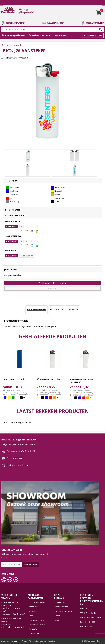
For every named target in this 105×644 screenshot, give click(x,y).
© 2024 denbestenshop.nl (92, 641)
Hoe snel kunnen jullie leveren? (11, 620)
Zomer (58, 620)
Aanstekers (34, 607)
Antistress (33, 611)
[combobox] (50, 29)
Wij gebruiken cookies (37, 641)
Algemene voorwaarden (11, 641)
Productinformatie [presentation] (37, 310)
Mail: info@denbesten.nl (90, 617)
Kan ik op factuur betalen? (14, 614)
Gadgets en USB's (36, 620)
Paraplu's (33, 629)
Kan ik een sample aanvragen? (10, 604)
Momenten (61, 35)
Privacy (25, 641)
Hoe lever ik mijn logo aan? (11, 610)
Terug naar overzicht (13, 45)
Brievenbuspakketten (13, 35)
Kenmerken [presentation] (73, 310)
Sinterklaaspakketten (40, 35)
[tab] (37, 310)
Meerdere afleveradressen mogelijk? (13, 626)
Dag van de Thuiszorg (64, 611)
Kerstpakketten (62, 607)
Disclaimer (52, 641)
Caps (31, 616)
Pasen (58, 616)
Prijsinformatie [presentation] (57, 310)
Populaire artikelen (37, 602)
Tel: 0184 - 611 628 (88, 622)
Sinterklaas (60, 602)
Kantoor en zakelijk (37, 625)
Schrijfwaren (34, 634)
